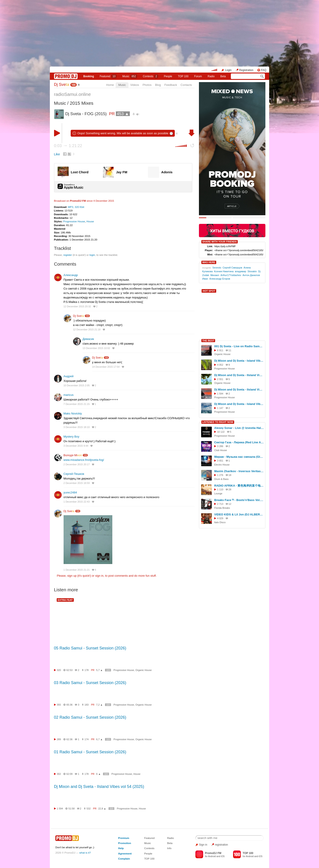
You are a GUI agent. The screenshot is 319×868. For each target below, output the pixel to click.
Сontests (151, 76)
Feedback (171, 85)
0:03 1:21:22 (68, 146)
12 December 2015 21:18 (87, 329)
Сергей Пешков (74, 474)
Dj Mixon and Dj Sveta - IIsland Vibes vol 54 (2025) (99, 787)
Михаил (215, 275)
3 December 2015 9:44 (76, 446)
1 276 (220, 475)
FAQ (264, 70)
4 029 (220, 518)
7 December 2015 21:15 (77, 404)
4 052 (220, 365)
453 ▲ (123, 114)
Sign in (203, 845)
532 (89, 809)
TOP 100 (183, 76)
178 (87, 670)
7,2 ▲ (99, 705)
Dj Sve (62, 85)
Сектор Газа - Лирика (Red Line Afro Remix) (239, 442)
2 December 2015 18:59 (77, 483)
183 (87, 705)
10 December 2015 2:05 (77, 385)
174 (87, 739)
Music (130, 76)
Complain (124, 859)
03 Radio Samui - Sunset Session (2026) (90, 683)
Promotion (124, 843)
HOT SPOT (209, 291)
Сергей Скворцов (232, 268)
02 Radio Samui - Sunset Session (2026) (90, 717)
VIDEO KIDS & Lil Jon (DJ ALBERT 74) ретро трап (239, 514)
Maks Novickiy (73, 413)
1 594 (60, 809)
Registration (246, 70)
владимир (240, 271)
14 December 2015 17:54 (106, 367)
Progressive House (74, 221)
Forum (198, 76)
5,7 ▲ (99, 670)
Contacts (186, 85)
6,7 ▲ (99, 739)
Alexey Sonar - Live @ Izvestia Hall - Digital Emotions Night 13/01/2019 (239, 428)
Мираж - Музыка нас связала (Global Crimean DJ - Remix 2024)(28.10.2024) (239, 457)
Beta (223, 76)
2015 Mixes (82, 103)
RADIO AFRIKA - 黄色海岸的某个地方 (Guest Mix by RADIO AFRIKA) (239, 486)
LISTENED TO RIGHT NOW (218, 422)
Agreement (125, 853)
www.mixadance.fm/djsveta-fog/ (84, 460)
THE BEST (208, 341)
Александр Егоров (220, 279)
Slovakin (252, 271)
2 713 (220, 504)
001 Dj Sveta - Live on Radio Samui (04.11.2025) (239, 346)
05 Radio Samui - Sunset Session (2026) (90, 648)
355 (59, 705)
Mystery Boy (72, 437)
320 (59, 670)
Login (228, 70)
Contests (149, 848)
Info (169, 848)
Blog (158, 85)
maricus (69, 395)
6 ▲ (98, 774)
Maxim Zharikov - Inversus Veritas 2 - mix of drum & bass (239, 471)
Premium (124, 838)
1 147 (220, 408)
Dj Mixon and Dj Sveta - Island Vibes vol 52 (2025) (239, 361)
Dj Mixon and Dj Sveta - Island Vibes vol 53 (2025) (239, 404)
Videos (135, 85)
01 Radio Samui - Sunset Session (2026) (90, 752)
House (90, 221)
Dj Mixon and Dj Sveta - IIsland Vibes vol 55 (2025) (239, 375)
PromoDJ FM (78, 201)
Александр (71, 275)
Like (57, 154)
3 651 (220, 461)
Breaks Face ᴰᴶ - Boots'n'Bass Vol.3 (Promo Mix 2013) (239, 500)
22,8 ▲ (102, 809)
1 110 (220, 489)
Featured (108, 76)
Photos (147, 85)
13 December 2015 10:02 (96, 348)
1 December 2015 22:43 (77, 502)
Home (110, 85)
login (92, 255)
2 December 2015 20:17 (77, 464)
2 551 (220, 379)
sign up (72, 576)
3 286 (220, 446)
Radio (211, 76)
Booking (89, 76)
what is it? (85, 853)
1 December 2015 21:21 (77, 570)
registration (221, 845)
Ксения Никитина (224, 271)
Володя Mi (73, 455)
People (168, 76)
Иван (205, 279)
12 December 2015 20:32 (77, 306)
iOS (223, 856)
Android (212, 856)
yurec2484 (70, 492)
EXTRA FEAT (65, 600)
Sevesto (217, 268)
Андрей (69, 376)
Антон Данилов (251, 275)
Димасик (88, 339)
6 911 (220, 350)
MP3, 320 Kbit (76, 207)
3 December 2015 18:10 (77, 427)
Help (121, 848)
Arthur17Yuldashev (231, 275)
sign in (99, 576)
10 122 (221, 432)
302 (59, 774)
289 (59, 739)
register (68, 255)
